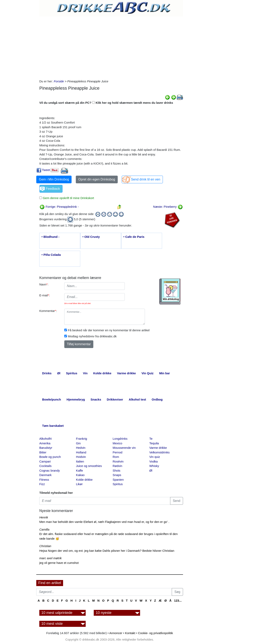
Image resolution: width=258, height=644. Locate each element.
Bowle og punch (50, 457)
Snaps (117, 475)
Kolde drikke (84, 480)
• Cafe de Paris (134, 237)
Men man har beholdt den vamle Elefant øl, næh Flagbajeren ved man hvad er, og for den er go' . (104, 522)
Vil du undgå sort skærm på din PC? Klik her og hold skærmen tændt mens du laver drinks (106, 103)
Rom (116, 457)
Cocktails (45, 466)
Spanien (118, 480)
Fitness (44, 480)
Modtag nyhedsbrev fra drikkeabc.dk (92, 336)
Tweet (46, 170)
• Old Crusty (91, 237)
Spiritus (118, 484)
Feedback (53, 189)
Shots (117, 470)
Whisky (154, 466)
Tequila (154, 443)
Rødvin (118, 466)
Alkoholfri (46, 439)
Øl (151, 470)
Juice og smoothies (89, 466)
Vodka (154, 461)
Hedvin (81, 448)
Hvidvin (81, 457)
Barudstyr (46, 448)
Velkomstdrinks (160, 452)
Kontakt (130, 633)
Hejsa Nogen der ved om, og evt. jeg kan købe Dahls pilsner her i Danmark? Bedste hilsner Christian (107, 551)
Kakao (80, 475)
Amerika (45, 443)
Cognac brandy (50, 470)
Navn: (44, 284)
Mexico (118, 443)
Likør (79, 484)
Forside (59, 81)
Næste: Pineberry (168, 207)
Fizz (42, 484)
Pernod (118, 452)
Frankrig (82, 439)
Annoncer (116, 633)
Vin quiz (155, 457)
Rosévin (118, 461)
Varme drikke (158, 448)
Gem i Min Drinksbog (54, 179)
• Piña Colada (51, 255)
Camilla (44, 529)
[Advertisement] (111, 47)
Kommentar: (48, 311)
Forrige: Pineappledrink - (59, 207)
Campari (45, 461)
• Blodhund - (50, 237)
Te (151, 439)
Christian (45, 546)
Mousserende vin (124, 448)
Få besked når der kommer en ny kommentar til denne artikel (109, 330)
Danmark (45, 475)
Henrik (44, 517)
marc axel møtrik (50, 558)
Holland (81, 452)
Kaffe (80, 470)
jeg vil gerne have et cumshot (59, 563)
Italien (80, 461)
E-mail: (45, 295)
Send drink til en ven (146, 179)
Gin (78, 443)
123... (178, 600)
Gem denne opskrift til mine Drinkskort (68, 198)
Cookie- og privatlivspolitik (156, 633)
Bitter (43, 452)
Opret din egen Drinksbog (97, 179)
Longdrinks (120, 439)
